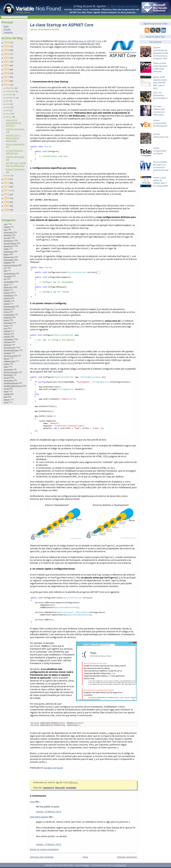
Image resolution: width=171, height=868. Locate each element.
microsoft (8, 323)
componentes (9, 273)
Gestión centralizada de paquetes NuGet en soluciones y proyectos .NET (161, 53)
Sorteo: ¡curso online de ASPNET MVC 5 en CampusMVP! (161, 182)
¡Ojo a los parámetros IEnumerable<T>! (161, 97)
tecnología (8, 375)
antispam (8, 235)
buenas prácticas (11, 265)
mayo (8, 107)
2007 (7, 206)
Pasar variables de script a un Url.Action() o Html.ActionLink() (161, 167)
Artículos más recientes (42, 858)
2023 (7, 54)
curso (6, 284)
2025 (7, 46)
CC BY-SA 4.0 (120, 866)
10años (7, 227)
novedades (8, 339)
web (5, 397)
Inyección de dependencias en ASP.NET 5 (14, 123)
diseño (6, 290)
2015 (7, 85)
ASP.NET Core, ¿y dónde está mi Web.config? (14, 138)
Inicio (113, 6)
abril (8, 110)
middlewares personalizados (44, 363)
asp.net (7, 238)
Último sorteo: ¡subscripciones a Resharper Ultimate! (160, 67)
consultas (8, 276)
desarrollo (8, 287)
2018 (7, 73)
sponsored (8, 369)
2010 (7, 194)
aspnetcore (8, 241)
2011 (7, 190)
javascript (8, 317)
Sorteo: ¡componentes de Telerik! (160, 151)
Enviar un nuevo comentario (44, 850)
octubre (9, 94)
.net (5, 224)
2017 (7, 77)
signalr (6, 358)
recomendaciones (11, 350)
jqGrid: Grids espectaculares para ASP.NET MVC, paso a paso (160, 83)
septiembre (11, 98)
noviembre (11, 91)
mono (6, 325)
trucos (6, 378)
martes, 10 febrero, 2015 (49, 812)
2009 (7, 198)
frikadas (7, 301)
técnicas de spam (11, 372)
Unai (32, 802)
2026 (7, 42)
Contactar (133, 6)
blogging (7, 262)
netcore (7, 334)
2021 (7, 62)
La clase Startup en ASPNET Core (15, 152)
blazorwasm (9, 260)
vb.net (6, 389)
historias (7, 309)
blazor (6, 254)
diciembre (10, 88)
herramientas (9, 306)
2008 (7, 202)
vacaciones (8, 380)
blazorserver (9, 257)
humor (6, 312)
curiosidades (9, 282)
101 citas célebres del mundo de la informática (159, 111)
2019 (7, 69)
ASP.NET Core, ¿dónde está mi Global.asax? (16, 164)
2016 (7, 81)
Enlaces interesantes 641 (161, 136)
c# (5, 268)
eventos (7, 298)
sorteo (6, 364)
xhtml (6, 402)
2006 (7, 210)
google (6, 304)
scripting (7, 353)
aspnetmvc (8, 246)
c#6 (5, 271)
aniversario (8, 232)
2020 (7, 65)
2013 (7, 183)
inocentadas (9, 315)
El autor (122, 6)
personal (7, 345)
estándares (8, 295)
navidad (7, 331)
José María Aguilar (39, 817)
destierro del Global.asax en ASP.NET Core (79, 41)
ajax (5, 230)
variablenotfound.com (13, 386)
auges (6, 249)
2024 (7, 50)
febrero (9, 117)
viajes (6, 391)
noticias (7, 336)
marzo (9, 114)
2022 (7, 58)
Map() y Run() (67, 363)
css (5, 279)
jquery (6, 320)
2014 (7, 179)
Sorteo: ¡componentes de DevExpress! (160, 123)
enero (8, 175)
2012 (7, 187)
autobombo (9, 251)
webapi (7, 400)
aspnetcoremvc (10, 243)
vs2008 (7, 394)
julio (8, 101)
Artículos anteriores (127, 858)
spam (6, 367)
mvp (5, 328)
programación (9, 347)
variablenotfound (11, 383)
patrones (7, 342)
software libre (9, 361)
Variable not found (53, 768)
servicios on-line (10, 356)
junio (8, 104)
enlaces (7, 293)
